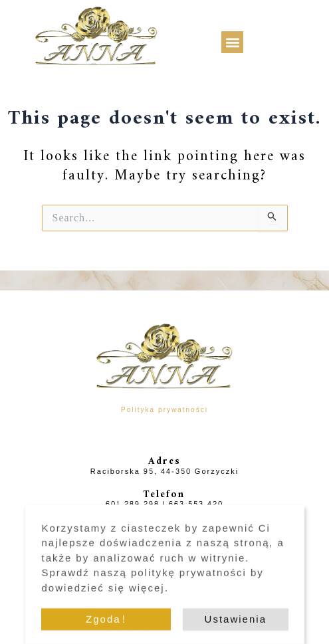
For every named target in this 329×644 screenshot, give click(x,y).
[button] (232, 42)
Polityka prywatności (164, 410)
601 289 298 (133, 504)
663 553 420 (196, 504)
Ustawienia (236, 624)
